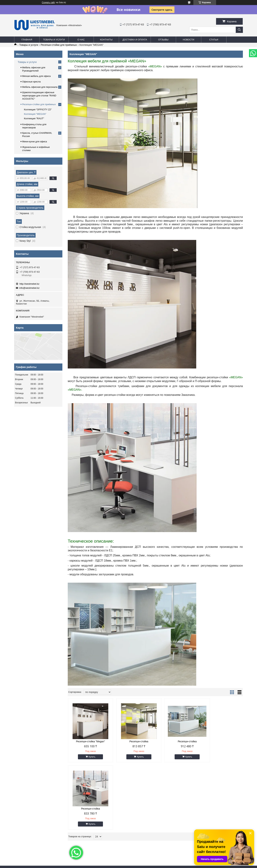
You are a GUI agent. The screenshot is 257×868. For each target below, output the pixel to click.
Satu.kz (144, 861)
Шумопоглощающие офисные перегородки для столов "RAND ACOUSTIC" (39, 96)
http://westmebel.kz (29, 284)
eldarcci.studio (43, 851)
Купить (90, 757)
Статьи (214, 40)
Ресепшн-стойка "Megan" (88, 741)
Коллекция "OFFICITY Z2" (38, 110)
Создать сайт (48, 3)
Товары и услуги (54, 40)
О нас (81, 40)
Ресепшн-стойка (133, 741)
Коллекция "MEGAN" (35, 114)
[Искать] (239, 30)
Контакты (106, 40)
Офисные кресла (31, 82)
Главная (27, 40)
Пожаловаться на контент (141, 865)
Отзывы (163, 40)
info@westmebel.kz (29, 288)
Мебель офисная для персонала (40, 87)
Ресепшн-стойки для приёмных (59, 45)
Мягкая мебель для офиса (36, 76)
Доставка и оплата (135, 40)
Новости (189, 40)
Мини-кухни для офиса (35, 142)
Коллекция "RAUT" (34, 118)
